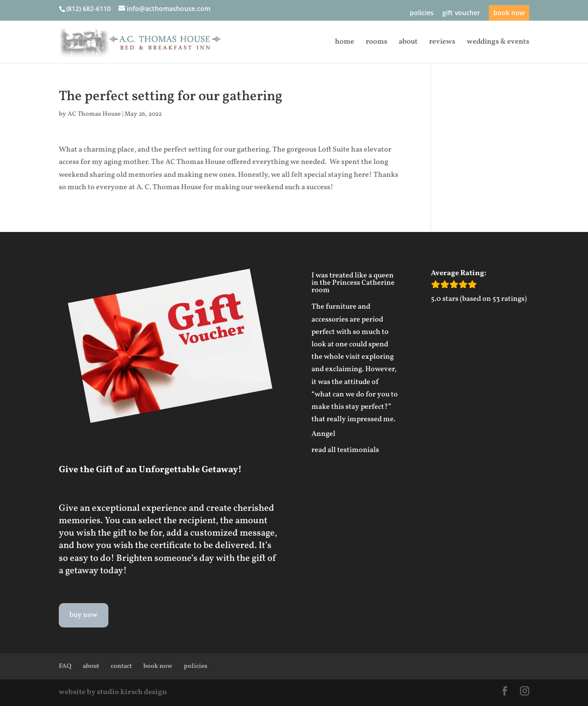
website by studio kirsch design (113, 692)
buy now (83, 615)
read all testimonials (345, 450)
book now (509, 13)
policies (422, 13)
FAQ (65, 666)
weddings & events (498, 43)
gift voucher (461, 13)
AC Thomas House (94, 114)
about (408, 43)
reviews (442, 43)
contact (121, 666)
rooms (376, 43)
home (345, 43)
